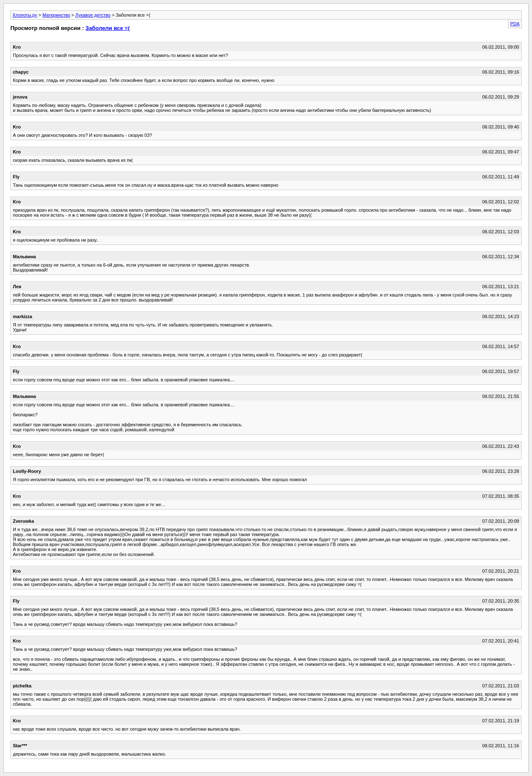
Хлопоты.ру (25, 15)
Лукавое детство (93, 15)
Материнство (56, 15)
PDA (515, 24)
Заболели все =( (108, 28)
